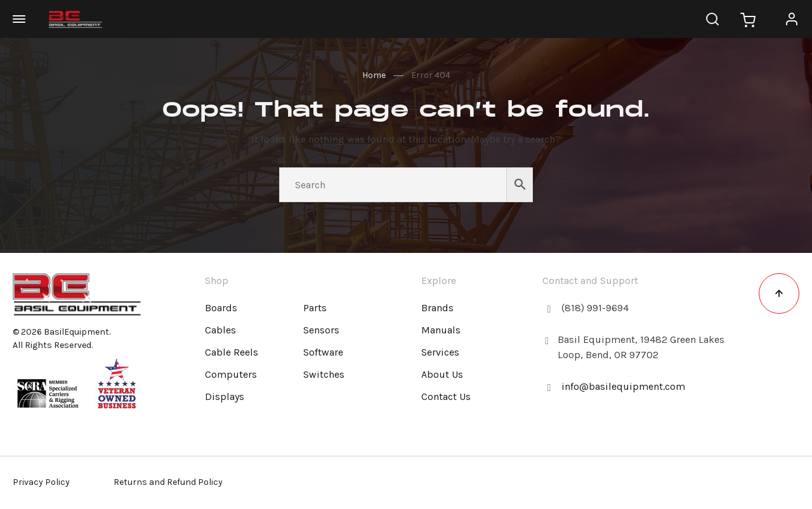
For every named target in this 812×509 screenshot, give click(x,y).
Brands (437, 308)
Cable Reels (232, 352)
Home (374, 75)
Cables (220, 330)
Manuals (441, 330)
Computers (231, 374)
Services (440, 352)
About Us (442, 374)
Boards (221, 308)
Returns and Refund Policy (168, 482)
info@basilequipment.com (623, 386)
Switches (324, 374)
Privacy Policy (41, 482)
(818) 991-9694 (595, 308)
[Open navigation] (25, 19)
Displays (225, 396)
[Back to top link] (779, 293)
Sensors (321, 330)
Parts (315, 308)
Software (323, 352)
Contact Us (446, 396)
